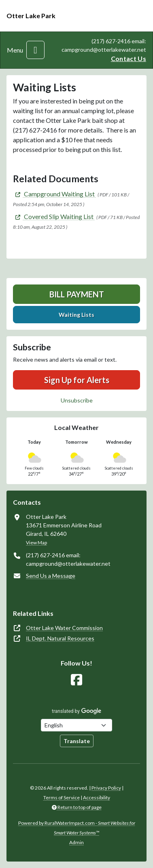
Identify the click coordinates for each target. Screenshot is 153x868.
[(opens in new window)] (54, 194)
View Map (36, 542)
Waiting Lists (76, 315)
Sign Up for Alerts (77, 380)
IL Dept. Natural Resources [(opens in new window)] (60, 638)
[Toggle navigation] (35, 50)
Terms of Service (62, 797)
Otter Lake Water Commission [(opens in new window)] (64, 628)
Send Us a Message (51, 576)
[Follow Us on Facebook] (76, 680)
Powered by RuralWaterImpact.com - (77, 828)
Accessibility (97, 797)
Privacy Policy (106, 788)
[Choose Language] (76, 725)
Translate (77, 741)
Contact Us (129, 58)
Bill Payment (77, 294)
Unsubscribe (77, 400)
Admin (76, 842)
